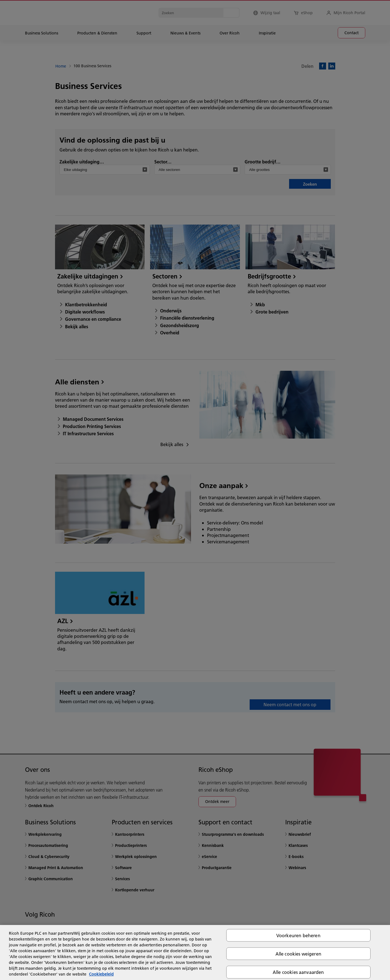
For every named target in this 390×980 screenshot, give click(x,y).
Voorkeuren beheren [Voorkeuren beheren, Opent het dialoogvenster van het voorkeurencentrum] (298, 935)
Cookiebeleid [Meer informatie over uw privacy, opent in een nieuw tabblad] (101, 974)
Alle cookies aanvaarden (298, 972)
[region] (195, 952)
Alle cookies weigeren (298, 954)
